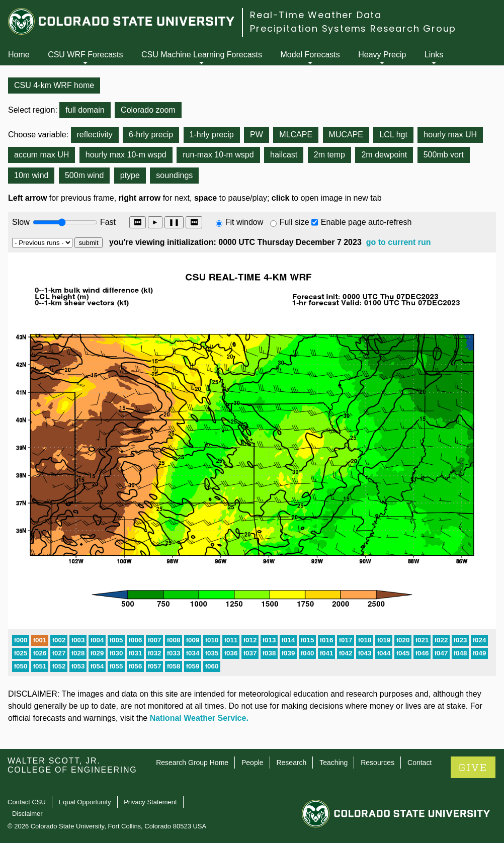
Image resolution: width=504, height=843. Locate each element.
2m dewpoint (384, 155)
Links (434, 55)
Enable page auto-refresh (366, 222)
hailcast (284, 155)
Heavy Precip (382, 55)
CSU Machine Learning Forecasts (202, 55)
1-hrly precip (212, 135)
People (253, 763)
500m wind (84, 175)
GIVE (473, 768)
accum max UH (41, 155)
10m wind (31, 175)
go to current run (399, 242)
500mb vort (444, 155)
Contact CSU (27, 802)
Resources (377, 763)
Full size (295, 222)
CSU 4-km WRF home (54, 85)
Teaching (333, 763)
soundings (174, 175)
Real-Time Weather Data (316, 15)
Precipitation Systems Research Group (353, 28)
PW (257, 135)
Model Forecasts (310, 55)
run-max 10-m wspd (218, 155)
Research (291, 763)
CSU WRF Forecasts (85, 55)
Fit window (244, 222)
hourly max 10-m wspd (126, 155)
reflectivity (95, 135)
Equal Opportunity (85, 802)
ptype (130, 175)
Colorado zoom (148, 110)
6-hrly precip (151, 135)
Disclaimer (27, 814)
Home (19, 55)
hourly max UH (450, 135)
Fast (107, 222)
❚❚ (174, 222)
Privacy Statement (150, 802)
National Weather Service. (199, 718)
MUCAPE (346, 135)
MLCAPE (296, 135)
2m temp (329, 155)
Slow (21, 222)
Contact (419, 763)
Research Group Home (192, 763)
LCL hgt (393, 135)
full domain (85, 110)
